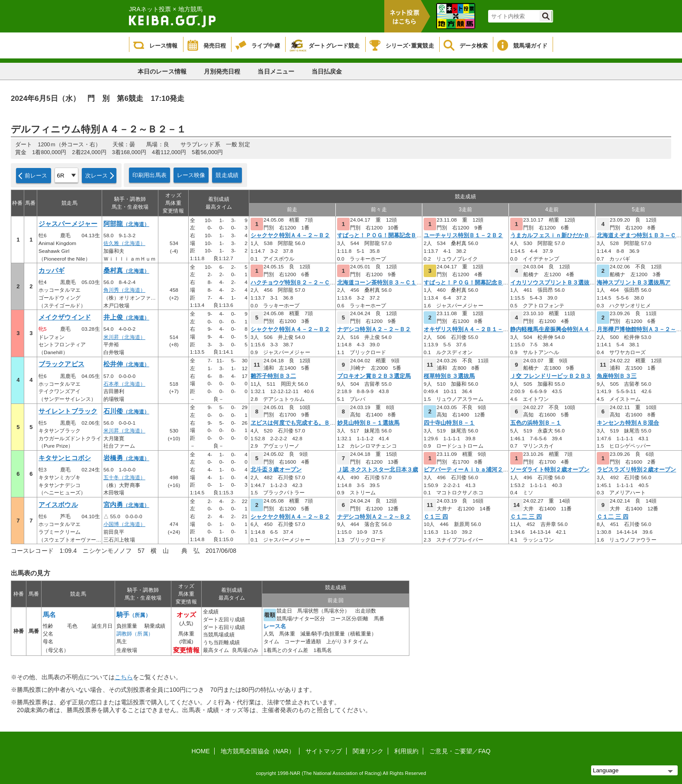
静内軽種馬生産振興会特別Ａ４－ (553, 329)
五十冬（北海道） (124, 477)
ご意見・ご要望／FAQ (460, 751)
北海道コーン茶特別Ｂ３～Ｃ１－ (380, 283)
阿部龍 (126, 224)
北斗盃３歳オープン (276, 470)
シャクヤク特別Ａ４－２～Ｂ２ (290, 236)
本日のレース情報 (162, 71)
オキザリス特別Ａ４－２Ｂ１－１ (466, 329)
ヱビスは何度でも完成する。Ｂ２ (293, 423)
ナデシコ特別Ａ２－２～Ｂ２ (374, 329)
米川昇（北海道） (124, 337)
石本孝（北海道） (124, 384)
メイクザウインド (65, 317)
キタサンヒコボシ (65, 458)
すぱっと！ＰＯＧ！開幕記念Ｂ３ (380, 236)
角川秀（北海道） (124, 290)
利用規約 (406, 751)
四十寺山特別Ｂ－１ (449, 423)
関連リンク (368, 751)
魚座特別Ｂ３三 (617, 376)
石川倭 (126, 411)
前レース (36, 176)
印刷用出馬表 (150, 175)
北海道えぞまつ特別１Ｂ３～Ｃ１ (639, 236)
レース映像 (191, 175)
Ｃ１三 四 (436, 517)
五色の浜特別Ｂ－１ (536, 423)
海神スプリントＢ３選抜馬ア (634, 283)
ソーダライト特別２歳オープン (550, 470)
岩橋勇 (126, 458)
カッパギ (51, 271)
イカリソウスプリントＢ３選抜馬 (553, 283)
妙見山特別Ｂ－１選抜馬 (368, 423)
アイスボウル (58, 505)
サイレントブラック (68, 411)
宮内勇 (126, 505)
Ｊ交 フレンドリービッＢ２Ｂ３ (551, 376)
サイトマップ (324, 751)
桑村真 (126, 271)
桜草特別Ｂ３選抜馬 (449, 376)
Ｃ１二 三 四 (526, 517)
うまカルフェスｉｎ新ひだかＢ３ (553, 236)
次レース (97, 176)
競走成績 (227, 175)
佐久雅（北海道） (124, 243)
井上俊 (126, 317)
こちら (124, 677)
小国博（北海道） (124, 524)
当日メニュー (276, 71)
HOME (201, 751)
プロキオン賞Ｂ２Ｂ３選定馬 (374, 376)
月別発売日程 (222, 71)
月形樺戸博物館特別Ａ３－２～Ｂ (639, 329)
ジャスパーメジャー (68, 224)
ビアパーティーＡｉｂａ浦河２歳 (466, 470)
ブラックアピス (61, 364)
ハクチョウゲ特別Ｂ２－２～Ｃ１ (293, 283)
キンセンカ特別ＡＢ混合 (628, 423)
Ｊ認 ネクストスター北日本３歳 (378, 470)
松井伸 (126, 364)
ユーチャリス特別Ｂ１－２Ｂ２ (463, 236)
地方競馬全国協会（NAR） (258, 751)
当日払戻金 (327, 71)
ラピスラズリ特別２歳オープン (636, 470)
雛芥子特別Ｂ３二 (273, 376)
